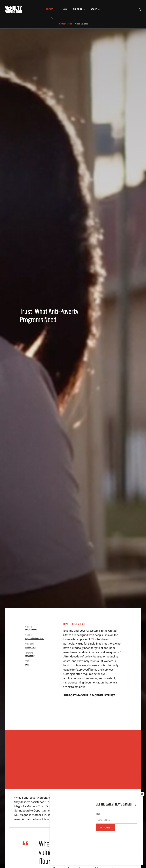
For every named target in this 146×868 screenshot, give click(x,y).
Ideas (65, 10)
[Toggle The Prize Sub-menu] (79, 10)
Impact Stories (65, 24)
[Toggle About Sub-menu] (95, 10)
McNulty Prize (30, 648)
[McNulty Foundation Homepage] (13, 10)
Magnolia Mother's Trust (34, 639)
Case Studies (82, 24)
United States (30, 656)
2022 (27, 665)
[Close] (142, 815)
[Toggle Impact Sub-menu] (51, 10)
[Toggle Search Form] (140, 10)
